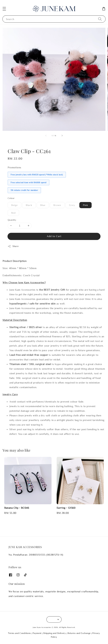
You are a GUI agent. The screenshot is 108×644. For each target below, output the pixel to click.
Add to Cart (54, 236)
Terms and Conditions (19, 633)
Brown (57, 205)
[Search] (100, 19)
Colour (11, 198)
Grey (72, 205)
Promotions (15, 167)
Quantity (12, 220)
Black (29, 205)
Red (13, 213)
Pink (85, 205)
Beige (15, 205)
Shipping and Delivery (55, 633)
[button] (4, 9)
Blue (43, 205)
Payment (37, 633)
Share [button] (13, 246)
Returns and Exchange (79, 633)
